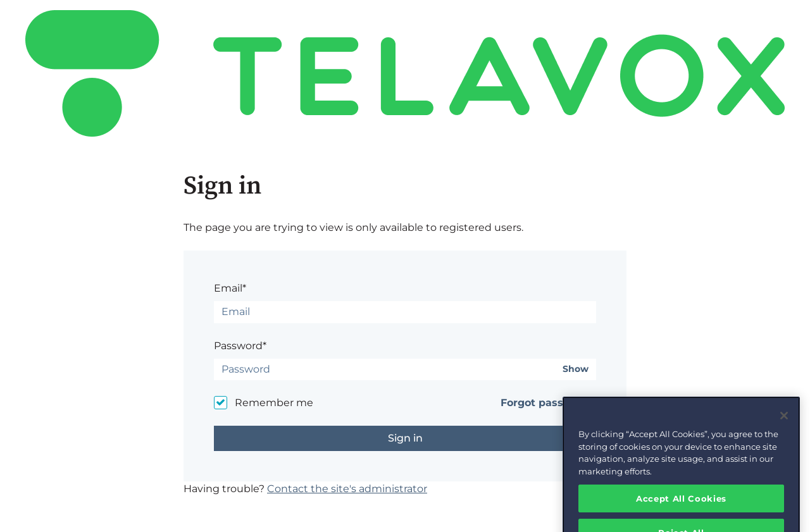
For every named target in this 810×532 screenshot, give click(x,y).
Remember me (274, 403)
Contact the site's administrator (347, 489)
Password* (240, 346)
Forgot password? (548, 403)
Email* (230, 288)
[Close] (784, 424)
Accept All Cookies (681, 506)
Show (576, 369)
